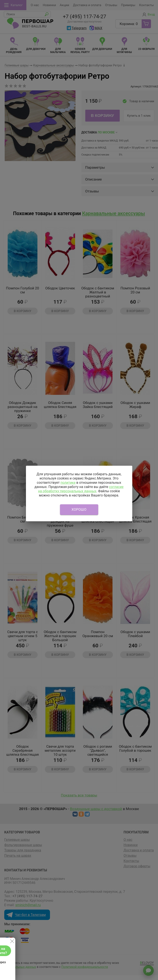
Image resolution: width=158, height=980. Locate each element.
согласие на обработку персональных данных (81, 489)
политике (68, 483)
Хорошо (79, 510)
